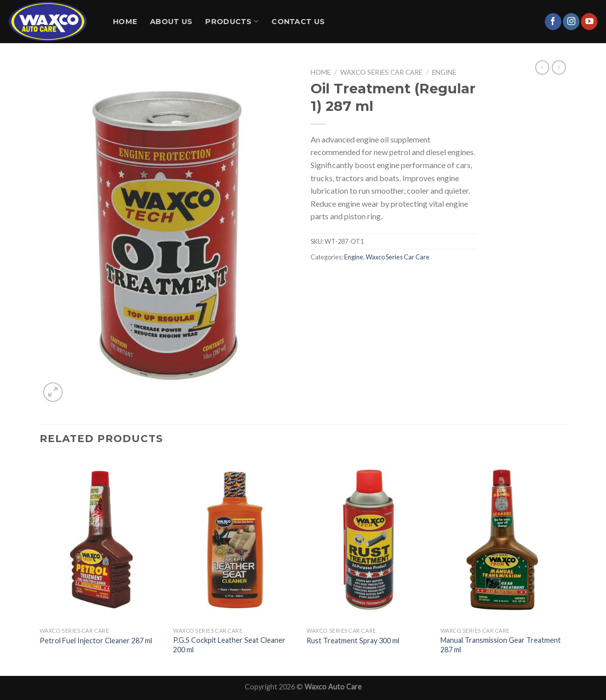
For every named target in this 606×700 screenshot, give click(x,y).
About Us (171, 22)
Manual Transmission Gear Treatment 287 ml (501, 645)
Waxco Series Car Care (381, 72)
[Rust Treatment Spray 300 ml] (368, 540)
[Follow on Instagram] (571, 22)
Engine (444, 72)
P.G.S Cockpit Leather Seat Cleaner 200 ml (229, 645)
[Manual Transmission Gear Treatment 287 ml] (502, 540)
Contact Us (298, 22)
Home (125, 22)
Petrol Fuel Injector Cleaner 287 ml (96, 641)
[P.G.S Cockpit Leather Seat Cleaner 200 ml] (235, 540)
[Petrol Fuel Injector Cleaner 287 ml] (102, 540)
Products (232, 21)
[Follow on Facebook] (553, 22)
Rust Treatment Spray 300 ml (353, 641)
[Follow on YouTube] (589, 22)
